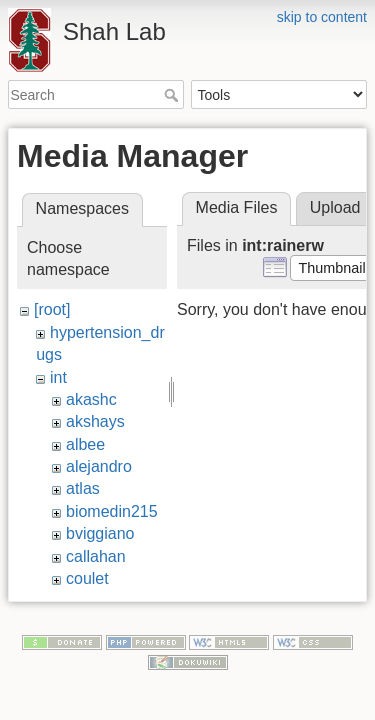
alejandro (99, 466)
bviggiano (100, 533)
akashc (91, 399)
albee (85, 444)
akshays (95, 421)
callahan (96, 556)
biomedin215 (112, 511)
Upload (335, 207)
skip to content (322, 17)
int (58, 377)
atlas (83, 488)
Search (173, 95)
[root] (52, 309)
